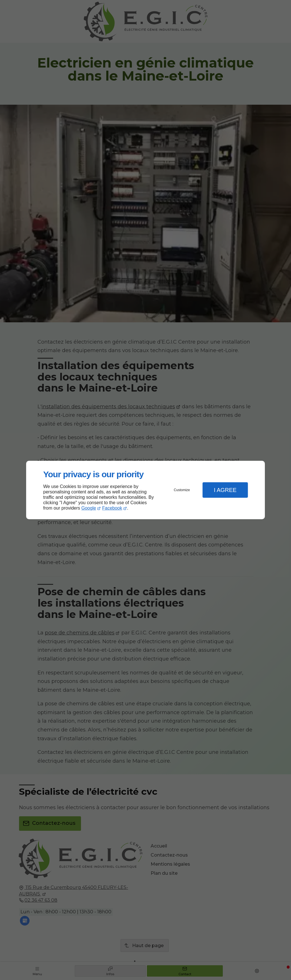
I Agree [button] (225, 490)
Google (89, 508)
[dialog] (145, 490)
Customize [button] (182, 490)
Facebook (112, 508)
